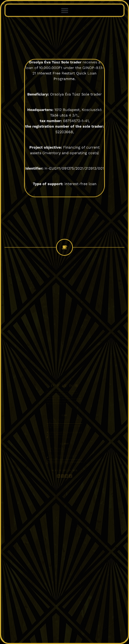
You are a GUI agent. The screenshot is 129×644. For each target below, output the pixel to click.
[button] (64, 10)
